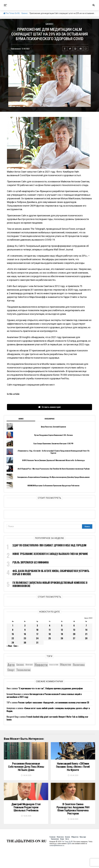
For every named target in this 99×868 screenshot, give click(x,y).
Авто (67, 857)
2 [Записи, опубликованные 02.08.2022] (25, 626)
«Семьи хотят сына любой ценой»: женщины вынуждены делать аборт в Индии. (48, 710)
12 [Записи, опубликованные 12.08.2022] (62, 630)
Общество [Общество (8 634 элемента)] (65, 665)
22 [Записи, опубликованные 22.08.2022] (13, 638)
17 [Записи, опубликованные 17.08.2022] (37, 634)
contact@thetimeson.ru (57, 863)
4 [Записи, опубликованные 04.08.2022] (50, 626)
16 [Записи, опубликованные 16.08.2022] (25, 634)
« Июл (9, 646)
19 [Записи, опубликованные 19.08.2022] (62, 634)
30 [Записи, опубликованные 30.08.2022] (25, 643)
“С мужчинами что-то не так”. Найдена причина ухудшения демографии (50, 688)
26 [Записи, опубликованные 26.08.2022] (62, 638)
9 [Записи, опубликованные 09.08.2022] (25, 630)
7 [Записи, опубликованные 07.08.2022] (86, 626)
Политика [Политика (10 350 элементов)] (79, 665)
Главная (52, 855)
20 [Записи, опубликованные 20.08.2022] (74, 634)
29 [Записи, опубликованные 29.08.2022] (13, 643)
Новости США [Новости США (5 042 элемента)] (54, 665)
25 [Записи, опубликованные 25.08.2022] (50, 638)
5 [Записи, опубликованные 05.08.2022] (62, 626)
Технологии (55, 857)
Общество (75, 855)
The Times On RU (12, 13)
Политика (60, 855)
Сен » (16, 646)
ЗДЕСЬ (69, 861)
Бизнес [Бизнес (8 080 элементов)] (20, 665)
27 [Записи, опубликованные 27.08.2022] (74, 638)
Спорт (62, 857)
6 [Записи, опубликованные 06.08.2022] (74, 626)
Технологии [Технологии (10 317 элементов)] (23, 670)
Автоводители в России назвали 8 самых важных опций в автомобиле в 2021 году (44, 695)
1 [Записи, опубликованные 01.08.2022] (13, 626)
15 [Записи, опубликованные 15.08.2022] (13, 634)
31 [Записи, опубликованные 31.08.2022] (37, 643)
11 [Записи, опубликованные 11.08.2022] (50, 630)
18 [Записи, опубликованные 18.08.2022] (50, 634)
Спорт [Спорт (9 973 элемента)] (11, 670)
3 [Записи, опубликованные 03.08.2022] (37, 626)
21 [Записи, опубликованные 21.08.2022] (86, 634)
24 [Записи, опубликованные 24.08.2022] (37, 638)
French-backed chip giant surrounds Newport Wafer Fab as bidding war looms (47, 718)
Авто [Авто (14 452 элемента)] (11, 665)
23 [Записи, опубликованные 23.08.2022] (25, 638)
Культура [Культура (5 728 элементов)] (29, 665)
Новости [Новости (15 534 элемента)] (41, 665)
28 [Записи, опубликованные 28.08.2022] (86, 638)
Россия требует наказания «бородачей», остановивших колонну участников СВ (54, 702)
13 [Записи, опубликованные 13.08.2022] (74, 630)
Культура (83, 855)
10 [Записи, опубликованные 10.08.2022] (37, 630)
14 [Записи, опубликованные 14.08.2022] (86, 630)
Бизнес (25, 13)
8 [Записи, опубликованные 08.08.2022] (13, 630)
